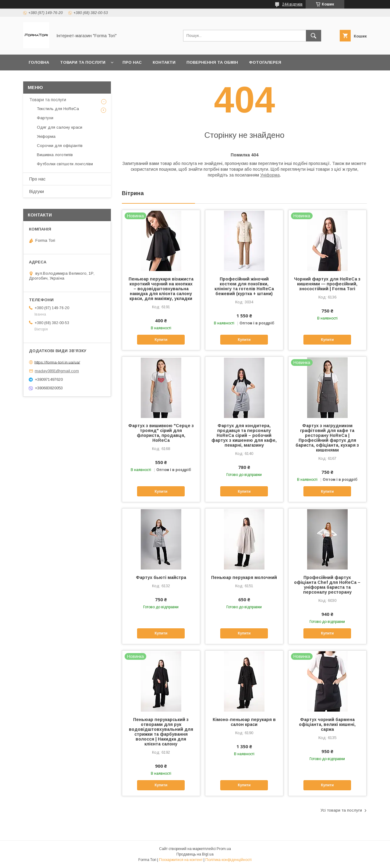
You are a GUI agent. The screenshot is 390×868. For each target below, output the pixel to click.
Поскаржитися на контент (181, 860)
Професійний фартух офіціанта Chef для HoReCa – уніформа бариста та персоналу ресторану (327, 585)
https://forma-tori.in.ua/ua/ (57, 362)
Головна (39, 62)
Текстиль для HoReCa (58, 109)
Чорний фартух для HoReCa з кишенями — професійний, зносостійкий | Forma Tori (327, 284)
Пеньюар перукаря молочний (244, 577)
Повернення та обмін (212, 62)
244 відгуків (292, 4)
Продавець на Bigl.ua (195, 854)
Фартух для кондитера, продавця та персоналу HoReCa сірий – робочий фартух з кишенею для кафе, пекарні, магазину (244, 435)
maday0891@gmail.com (57, 371)
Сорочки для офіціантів (60, 146)
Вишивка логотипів (55, 155)
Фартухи (45, 118)
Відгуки (37, 191)
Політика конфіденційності (229, 860)
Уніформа (270, 175)
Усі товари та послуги (341, 810)
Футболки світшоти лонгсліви (65, 164)
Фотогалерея (265, 62)
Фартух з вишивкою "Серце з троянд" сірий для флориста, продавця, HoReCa (161, 433)
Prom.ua (224, 849)
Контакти (164, 62)
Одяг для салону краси (60, 127)
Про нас (132, 62)
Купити (161, 340)
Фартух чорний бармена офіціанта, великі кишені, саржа (327, 724)
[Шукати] (314, 36)
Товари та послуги (83, 62)
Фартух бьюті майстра (161, 577)
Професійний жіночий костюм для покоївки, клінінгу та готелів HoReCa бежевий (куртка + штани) (244, 286)
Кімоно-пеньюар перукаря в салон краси (244, 722)
